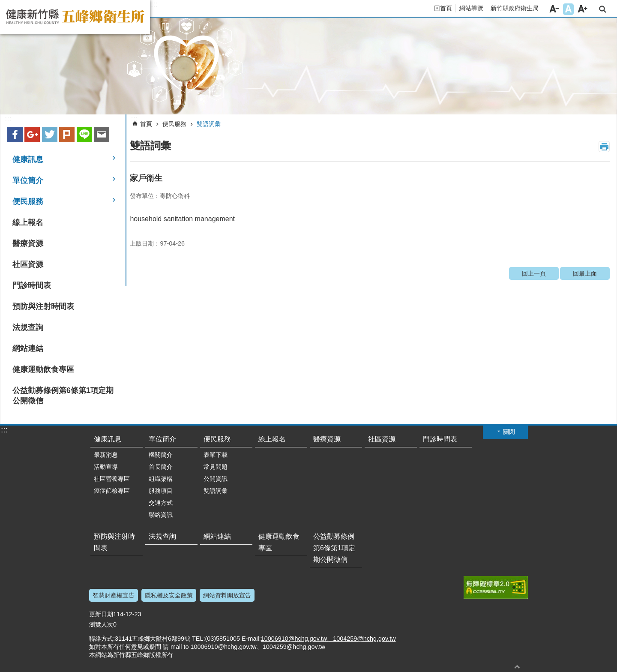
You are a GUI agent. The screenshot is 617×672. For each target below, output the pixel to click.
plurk (67, 135)
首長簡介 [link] (161, 467)
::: (154, 4)
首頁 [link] (146, 124)
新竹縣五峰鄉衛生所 (75, 17)
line (84, 135)
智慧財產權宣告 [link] (114, 595)
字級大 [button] (583, 9)
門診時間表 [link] (32, 285)
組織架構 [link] (161, 479)
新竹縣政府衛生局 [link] (515, 8)
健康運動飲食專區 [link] (43, 369)
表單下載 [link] (216, 455)
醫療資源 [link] (28, 243)
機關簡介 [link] (161, 455)
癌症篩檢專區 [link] (112, 491)
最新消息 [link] (106, 455)
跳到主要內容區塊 (4, 4)
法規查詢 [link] (28, 327)
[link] (308, 66)
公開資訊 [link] (216, 479)
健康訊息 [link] (28, 159)
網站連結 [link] (28, 348)
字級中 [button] (568, 9)
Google (32, 135)
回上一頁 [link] (534, 273)
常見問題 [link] (216, 467)
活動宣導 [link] (106, 467)
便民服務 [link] (28, 201)
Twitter (50, 135)
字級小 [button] (554, 9)
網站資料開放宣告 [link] (227, 595)
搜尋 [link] (603, 9)
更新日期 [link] (101, 614)
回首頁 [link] (443, 8)
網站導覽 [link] (471, 8)
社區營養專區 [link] (112, 479)
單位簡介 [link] (28, 180)
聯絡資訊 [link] (161, 515)
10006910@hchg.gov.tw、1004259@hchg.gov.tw (328, 639)
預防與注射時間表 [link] (43, 306)
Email (102, 135)
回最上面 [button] (517, 667)
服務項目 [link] (161, 491)
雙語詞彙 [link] (209, 124)
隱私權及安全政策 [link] (169, 595)
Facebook (15, 135)
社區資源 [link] (28, 264)
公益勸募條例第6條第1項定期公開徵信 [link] (63, 396)
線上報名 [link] (28, 222)
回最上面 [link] (585, 273)
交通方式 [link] (161, 503)
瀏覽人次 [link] (101, 624)
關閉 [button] (509, 432)
